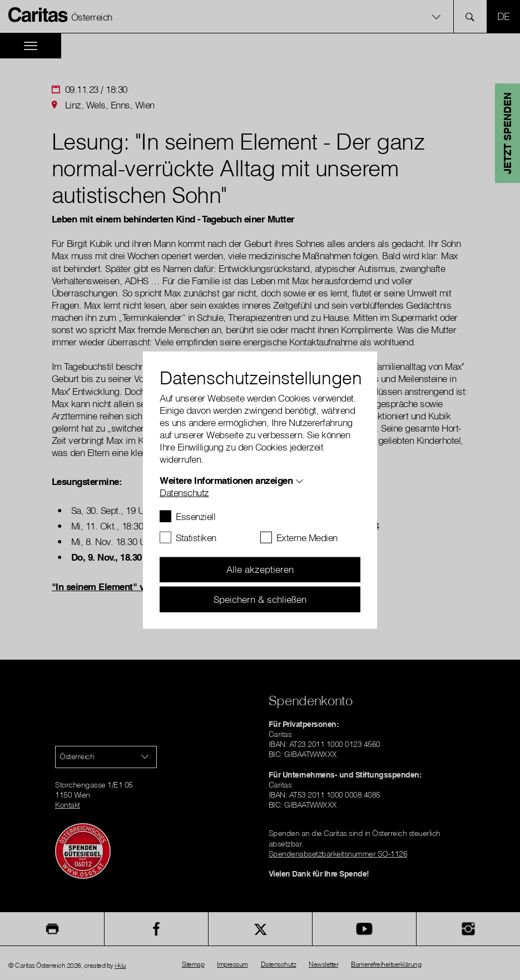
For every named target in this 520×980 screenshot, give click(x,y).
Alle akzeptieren (260, 569)
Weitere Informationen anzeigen (226, 480)
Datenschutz (184, 492)
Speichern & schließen (260, 599)
